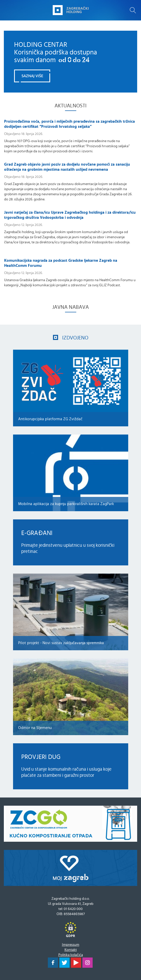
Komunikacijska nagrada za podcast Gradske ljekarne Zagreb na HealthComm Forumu (61, 263)
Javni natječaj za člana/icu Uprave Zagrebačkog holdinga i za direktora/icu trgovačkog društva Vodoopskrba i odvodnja (70, 215)
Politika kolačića (71, 955)
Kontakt (71, 950)
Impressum (71, 945)
